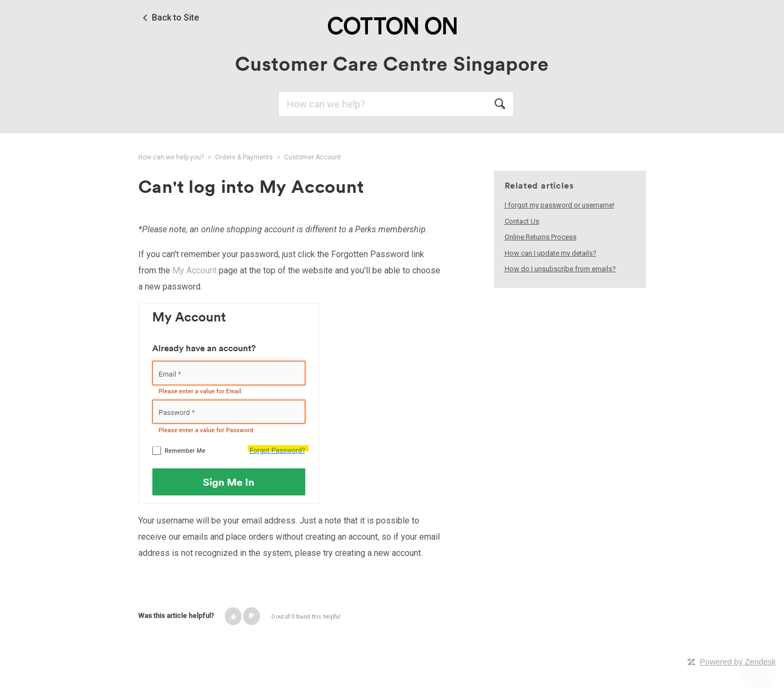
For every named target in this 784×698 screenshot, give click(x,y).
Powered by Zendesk (738, 662)
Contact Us (522, 221)
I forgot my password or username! (559, 205)
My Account (195, 270)
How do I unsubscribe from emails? (560, 269)
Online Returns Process (541, 237)
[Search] (396, 104)
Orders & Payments (244, 157)
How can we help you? (171, 157)
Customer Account (313, 157)
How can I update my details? (551, 253)
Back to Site (175, 18)
